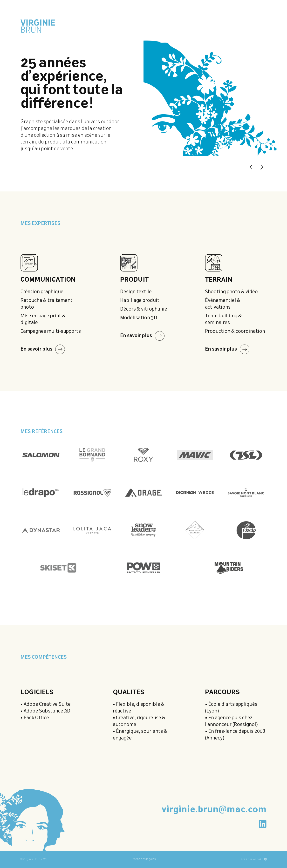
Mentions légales (144, 859)
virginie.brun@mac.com (214, 810)
